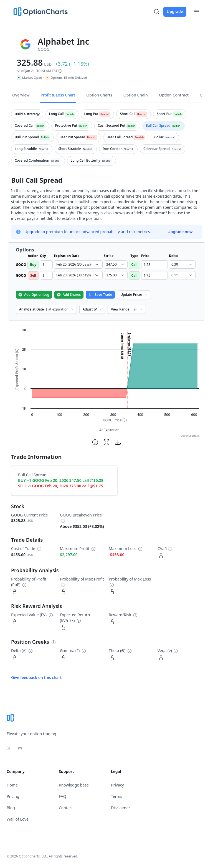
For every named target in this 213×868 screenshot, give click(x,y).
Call (134, 265)
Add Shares (69, 295)
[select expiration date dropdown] (78, 264)
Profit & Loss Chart (58, 95)
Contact (66, 808)
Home (12, 785)
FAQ (63, 796)
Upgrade (175, 12)
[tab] (27, 114)
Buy (33, 265)
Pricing (13, 796)
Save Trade (100, 295)
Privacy (117, 785)
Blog (11, 808)
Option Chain (136, 95)
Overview (21, 95)
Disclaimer (121, 808)
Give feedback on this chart (36, 677)
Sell (33, 275)
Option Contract (174, 95)
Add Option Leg (34, 295)
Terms (116, 796)
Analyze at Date (47, 309)
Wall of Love (18, 819)
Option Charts (99, 95)
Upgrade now (182, 232)
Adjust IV (93, 309)
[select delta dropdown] (182, 264)
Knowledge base (74, 785)
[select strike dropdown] (116, 264)
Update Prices (134, 295)
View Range (127, 309)
